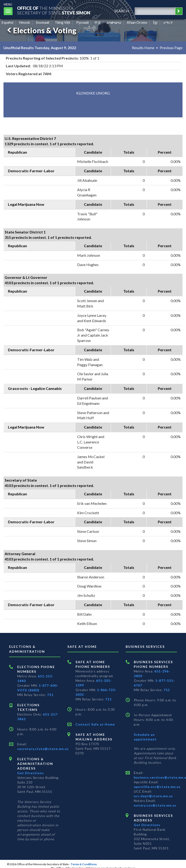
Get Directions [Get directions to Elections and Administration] (31, 773)
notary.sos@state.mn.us (155, 805)
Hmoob (25, 22)
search (122, 11)
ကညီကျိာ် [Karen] (90, 28)
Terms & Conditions (84, 864)
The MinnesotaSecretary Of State (54, 10)
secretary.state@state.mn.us (43, 749)
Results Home (143, 48)
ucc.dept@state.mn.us (153, 796)
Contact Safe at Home (95, 724)
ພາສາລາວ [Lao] (114, 22)
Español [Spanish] (7, 22)
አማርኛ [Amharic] (168, 22)
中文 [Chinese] (98, 22)
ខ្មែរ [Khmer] (155, 22)
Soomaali (43, 22)
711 (50, 695)
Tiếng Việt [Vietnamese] (63, 22)
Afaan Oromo (137, 22)
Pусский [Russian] (83, 22)
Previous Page (171, 48)
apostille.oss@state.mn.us (157, 787)
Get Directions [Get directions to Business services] (147, 825)
